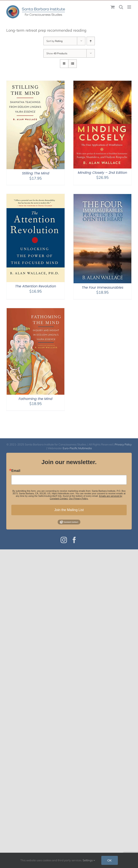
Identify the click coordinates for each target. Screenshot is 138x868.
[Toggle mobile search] (121, 7)
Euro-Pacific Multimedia (77, 448)
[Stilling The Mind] (36, 83)
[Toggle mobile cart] (113, 7)
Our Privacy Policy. (79, 498)
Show (57, 53)
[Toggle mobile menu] (130, 7)
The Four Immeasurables (103, 287)
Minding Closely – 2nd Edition (102, 173)
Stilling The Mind (36, 173)
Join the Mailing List (69, 510)
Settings (89, 860)
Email (16, 471)
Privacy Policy (123, 444)
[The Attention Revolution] (36, 197)
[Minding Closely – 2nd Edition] (102, 83)
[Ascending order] (91, 41)
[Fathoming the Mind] (36, 311)
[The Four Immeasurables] (102, 197)
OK (110, 860)
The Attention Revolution (36, 286)
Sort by (54, 41)
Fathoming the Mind (36, 399)
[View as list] (72, 64)
